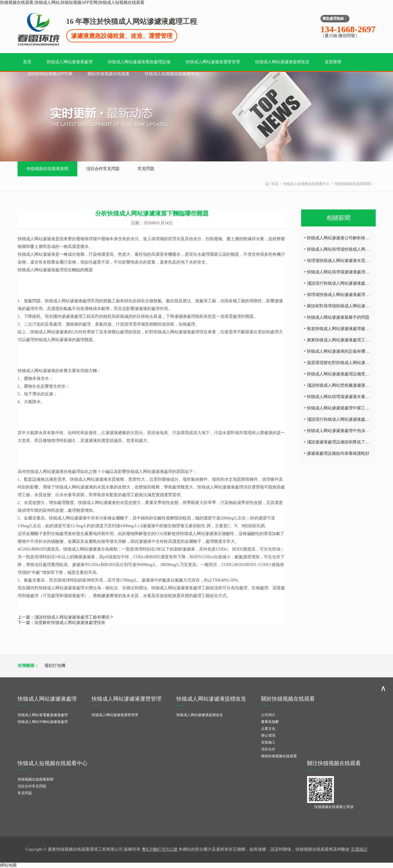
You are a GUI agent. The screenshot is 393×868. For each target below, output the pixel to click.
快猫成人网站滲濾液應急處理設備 (139, 62)
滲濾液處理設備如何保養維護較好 (338, 453)
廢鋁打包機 (55, 666)
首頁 (27, 62)
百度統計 (359, 849)
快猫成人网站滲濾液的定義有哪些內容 (342, 351)
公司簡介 (268, 715)
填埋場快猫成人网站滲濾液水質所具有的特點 (349, 261)
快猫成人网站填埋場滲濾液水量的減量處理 (346, 397)
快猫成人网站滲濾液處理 (70, 62)
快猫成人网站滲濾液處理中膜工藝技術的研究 (349, 408)
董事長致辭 (270, 722)
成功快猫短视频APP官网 (50, 74)
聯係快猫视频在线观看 (279, 756)
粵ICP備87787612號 (160, 849)
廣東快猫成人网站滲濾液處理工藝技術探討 (346, 340)
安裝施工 (268, 742)
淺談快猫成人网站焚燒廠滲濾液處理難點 (344, 385)
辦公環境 (268, 736)
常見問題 (146, 169)
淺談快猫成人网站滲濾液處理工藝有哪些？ (74, 617)
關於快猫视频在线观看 (109, 74)
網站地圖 (8, 865)
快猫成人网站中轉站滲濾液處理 (43, 722)
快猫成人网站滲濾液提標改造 (282, 62)
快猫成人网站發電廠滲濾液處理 (43, 715)
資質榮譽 (333, 62)
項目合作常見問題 (103, 169)
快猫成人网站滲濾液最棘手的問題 (338, 317)
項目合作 (268, 749)
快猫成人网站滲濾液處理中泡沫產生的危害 (346, 431)
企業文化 (268, 729)
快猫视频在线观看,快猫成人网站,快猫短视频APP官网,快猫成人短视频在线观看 (72, 3)
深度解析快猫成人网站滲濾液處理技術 (70, 623)
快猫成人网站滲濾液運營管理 (213, 62)
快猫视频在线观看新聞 (47, 169)
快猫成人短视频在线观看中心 (172, 74)
